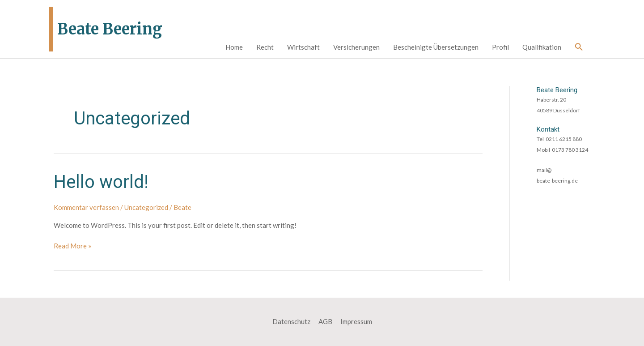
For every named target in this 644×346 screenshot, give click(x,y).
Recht (265, 47)
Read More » (72, 246)
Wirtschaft (303, 47)
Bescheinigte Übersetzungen (436, 47)
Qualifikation (542, 47)
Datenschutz (291, 321)
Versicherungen (356, 47)
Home (234, 47)
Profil (500, 47)
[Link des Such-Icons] (579, 47)
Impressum (356, 321)
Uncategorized (146, 207)
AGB (325, 321)
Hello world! (101, 182)
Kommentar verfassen (86, 207)
